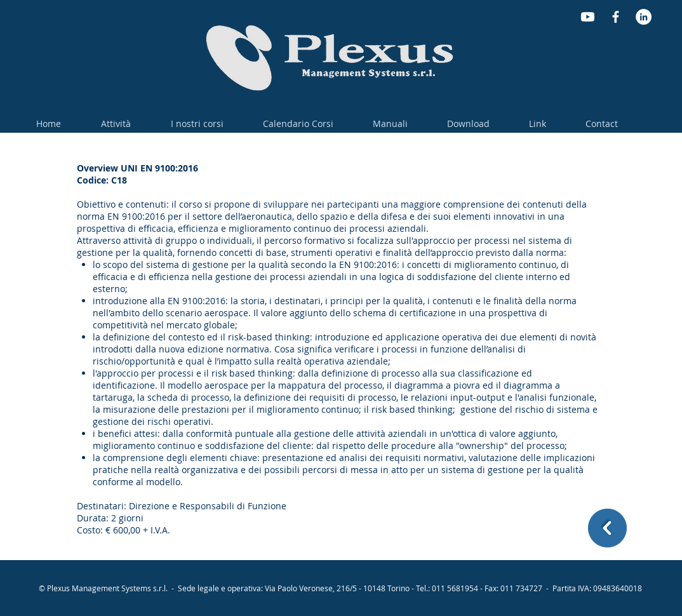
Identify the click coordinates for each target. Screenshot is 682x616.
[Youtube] (588, 17)
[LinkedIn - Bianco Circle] (644, 17)
